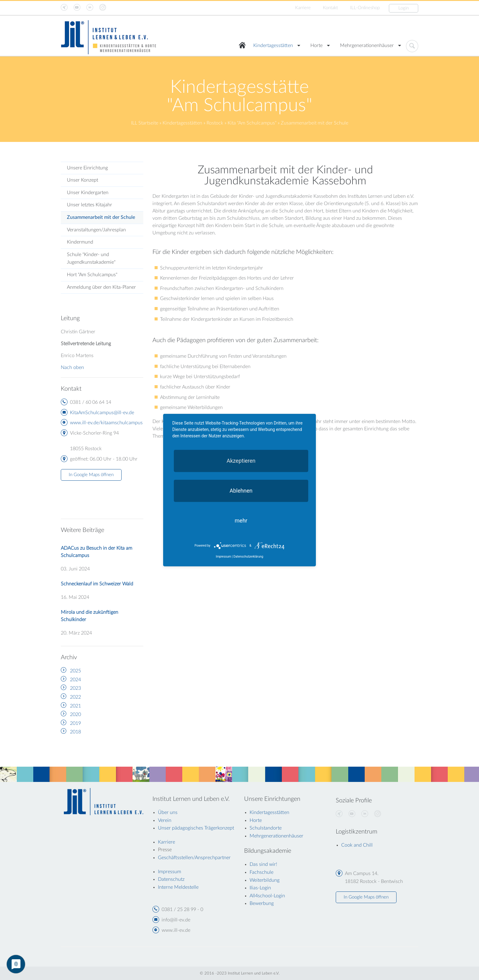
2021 (75, 706)
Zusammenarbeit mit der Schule (101, 217)
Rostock (215, 123)
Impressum (223, 557)
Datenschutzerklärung (248, 557)
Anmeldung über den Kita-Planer (101, 287)
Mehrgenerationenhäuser (367, 45)
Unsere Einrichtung (87, 168)
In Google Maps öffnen (91, 475)
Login (404, 8)
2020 (75, 714)
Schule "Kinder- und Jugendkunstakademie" (91, 259)
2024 (75, 680)
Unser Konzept (82, 180)
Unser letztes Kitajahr (90, 205)
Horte (316, 45)
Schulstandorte (266, 828)
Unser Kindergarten (88, 193)
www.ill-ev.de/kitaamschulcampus (106, 423)
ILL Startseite (145, 123)
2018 (75, 732)
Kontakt (330, 8)
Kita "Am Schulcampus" (252, 123)
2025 (75, 671)
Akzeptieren (241, 460)
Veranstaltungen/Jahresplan (96, 230)
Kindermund (80, 242)
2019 (75, 723)
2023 (75, 688)
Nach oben (72, 367)
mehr (241, 520)
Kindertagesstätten (273, 45)
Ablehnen (241, 490)
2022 (75, 697)
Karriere (303, 8)
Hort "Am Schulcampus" (92, 275)
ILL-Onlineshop (365, 8)
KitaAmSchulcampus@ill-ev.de (102, 413)
